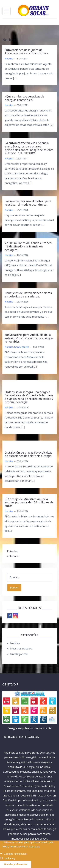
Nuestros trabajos (21, 649)
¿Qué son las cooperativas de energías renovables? (24, 98)
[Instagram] (16, 616)
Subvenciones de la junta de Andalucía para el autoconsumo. (27, 52)
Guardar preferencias (16, 864)
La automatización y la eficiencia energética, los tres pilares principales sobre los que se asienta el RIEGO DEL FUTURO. (29, 148)
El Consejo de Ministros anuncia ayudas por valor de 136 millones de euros (29, 502)
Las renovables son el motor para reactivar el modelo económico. (28, 203)
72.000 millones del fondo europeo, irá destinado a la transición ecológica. (29, 246)
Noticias (9, 59)
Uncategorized (22, 347)
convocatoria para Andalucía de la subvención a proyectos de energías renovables (29, 338)
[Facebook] (10, 616)
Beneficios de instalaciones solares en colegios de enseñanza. (28, 295)
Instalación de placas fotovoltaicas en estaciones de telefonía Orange (28, 454)
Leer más (35, 847)
